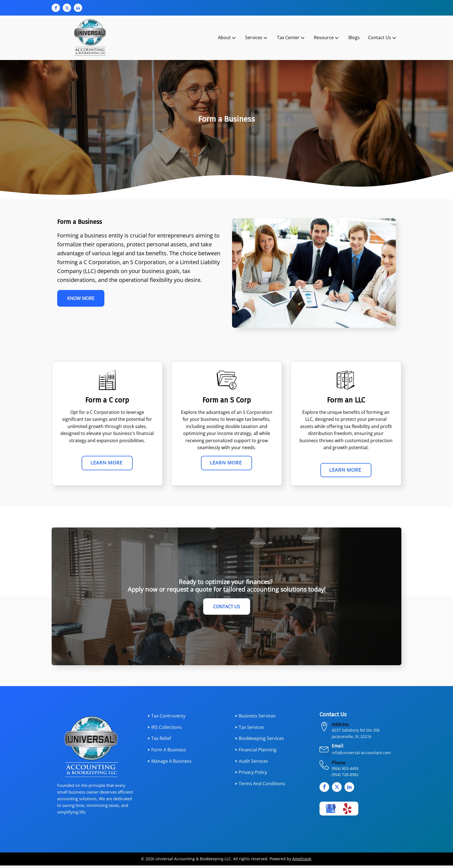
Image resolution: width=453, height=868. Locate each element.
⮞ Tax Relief (159, 741)
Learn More (107, 464)
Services (257, 38)
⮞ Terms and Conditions (260, 786)
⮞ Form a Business (167, 752)
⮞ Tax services (250, 730)
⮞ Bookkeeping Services (259, 741)
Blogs (354, 37)
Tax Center (291, 38)
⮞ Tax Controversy (166, 718)
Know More (83, 299)
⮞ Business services (255, 718)
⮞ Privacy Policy (251, 775)
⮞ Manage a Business (169, 764)
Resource (327, 38)
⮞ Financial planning (256, 752)
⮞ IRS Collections (165, 730)
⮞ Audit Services (251, 764)
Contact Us (383, 38)
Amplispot (302, 861)
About (227, 38)
